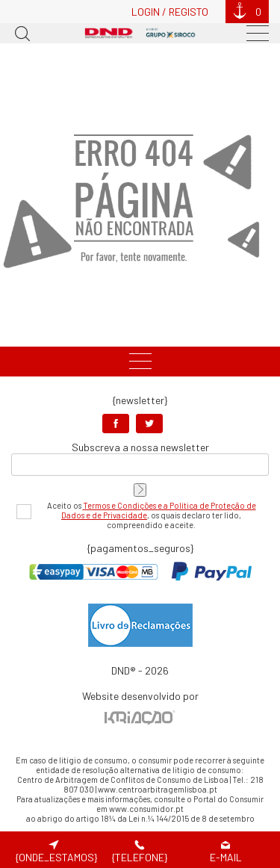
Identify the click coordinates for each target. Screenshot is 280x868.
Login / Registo (170, 12)
